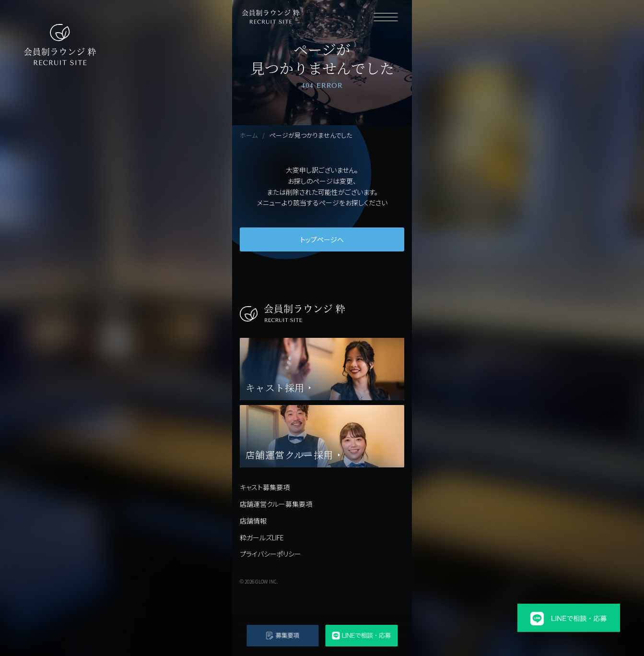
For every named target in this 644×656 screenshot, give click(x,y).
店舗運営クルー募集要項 (276, 504)
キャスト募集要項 (265, 487)
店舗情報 (253, 521)
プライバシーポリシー (270, 554)
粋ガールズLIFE (262, 537)
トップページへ (322, 239)
